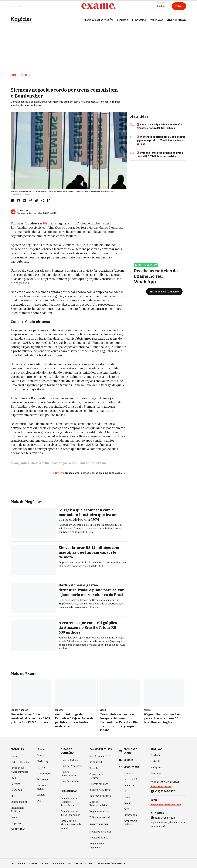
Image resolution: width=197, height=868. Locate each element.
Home (13, 75)
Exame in (129, 773)
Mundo (41, 749)
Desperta (129, 785)
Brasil (14, 778)
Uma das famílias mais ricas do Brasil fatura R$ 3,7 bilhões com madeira (160, 155)
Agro (126, 809)
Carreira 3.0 (130, 779)
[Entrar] (179, 6)
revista (129, 760)
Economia (16, 790)
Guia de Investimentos (69, 774)
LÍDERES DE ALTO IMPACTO (19, 770)
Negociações (67, 463)
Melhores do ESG (99, 837)
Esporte (41, 767)
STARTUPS (123, 20)
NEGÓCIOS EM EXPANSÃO (98, 20)
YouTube (156, 755)
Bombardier (86, 463)
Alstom (101, 463)
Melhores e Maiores (100, 831)
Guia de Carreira (70, 781)
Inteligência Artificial (17, 809)
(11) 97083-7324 (165, 818)
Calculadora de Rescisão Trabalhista (69, 802)
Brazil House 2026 (100, 756)
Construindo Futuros (96, 776)
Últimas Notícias (20, 762)
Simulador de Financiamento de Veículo (71, 824)
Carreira (15, 784)
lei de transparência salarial (110, 863)
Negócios (21, 19)
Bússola (94, 768)
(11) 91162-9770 (165, 791)
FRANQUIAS (139, 20)
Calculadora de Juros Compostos (70, 813)
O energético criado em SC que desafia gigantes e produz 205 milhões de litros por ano (161, 140)
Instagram (156, 767)
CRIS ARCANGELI (176, 20)
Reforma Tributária (101, 796)
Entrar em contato (161, 786)
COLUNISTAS (18, 829)
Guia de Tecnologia (72, 766)
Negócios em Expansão (97, 845)
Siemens (50, 223)
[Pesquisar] (20, 6)
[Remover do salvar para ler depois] (48, 201)
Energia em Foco (99, 784)
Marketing (43, 761)
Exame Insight (19, 802)
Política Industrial (100, 817)
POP (39, 800)
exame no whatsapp (146, 265)
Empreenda (130, 815)
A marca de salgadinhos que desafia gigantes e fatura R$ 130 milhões (159, 126)
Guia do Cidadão (70, 760)
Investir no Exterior (101, 790)
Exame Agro (44, 773)
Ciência (41, 794)
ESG (13, 796)
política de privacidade (80, 863)
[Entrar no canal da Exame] (164, 292)
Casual (41, 755)
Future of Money (42, 787)
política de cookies (55, 863)
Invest (14, 817)
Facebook (156, 773)
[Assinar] (161, 6)
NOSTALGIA (156, 20)
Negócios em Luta (100, 811)
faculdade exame (130, 751)
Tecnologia (43, 779)
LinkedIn (155, 761)
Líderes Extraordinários (98, 803)
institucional (18, 863)
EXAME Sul (96, 762)
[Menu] (13, 6)
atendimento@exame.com (166, 804)
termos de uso (35, 863)
